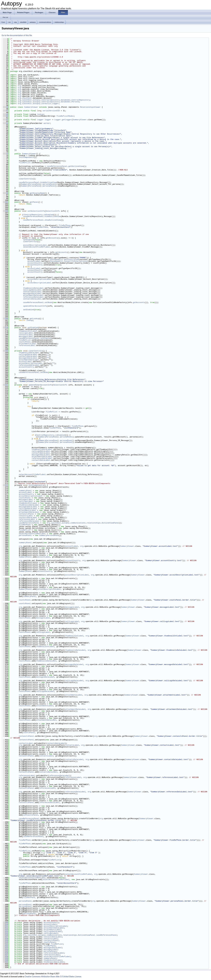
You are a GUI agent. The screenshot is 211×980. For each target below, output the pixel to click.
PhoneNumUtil (56, 259)
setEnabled (28, 240)
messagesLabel (26, 337)
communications (45, 22)
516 (6, 935)
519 (6, 940)
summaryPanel (25, 491)
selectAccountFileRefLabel (37, 247)
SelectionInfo (53, 211)
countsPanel (25, 342)
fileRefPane (65, 225)
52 (6, 120)
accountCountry (35, 263)
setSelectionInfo (36, 211)
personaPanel (49, 184)
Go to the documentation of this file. (17, 35)
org (15, 22)
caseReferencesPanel (57, 166)
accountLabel (34, 261)
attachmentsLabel (27, 344)
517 (6, 937)
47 (6, 111)
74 (6, 154)
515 (6, 933)
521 (6, 944)
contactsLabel (26, 335)
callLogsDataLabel (32, 290)
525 (6, 951)
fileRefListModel (65, 116)
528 (6, 957)
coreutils (46, 104)
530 (6, 960)
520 (6, 942)
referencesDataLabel (33, 297)
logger (48, 120)
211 (6, 385)
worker (47, 123)
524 (6, 949)
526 (6, 953)
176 (6, 328)
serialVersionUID (51, 111)
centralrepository (51, 100)
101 (6, 202)
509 (6, 923)
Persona (75, 102)
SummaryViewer (31, 107)
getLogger (67, 120)
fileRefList (25, 163)
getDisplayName (37, 193)
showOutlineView (53, 220)
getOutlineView (76, 166)
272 (6, 485)
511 (6, 926)
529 (6, 958)
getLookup (34, 319)
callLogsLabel (26, 333)
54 (6, 123)
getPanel (34, 202)
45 (6, 107)
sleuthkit (23, 22)
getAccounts (52, 238)
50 (6, 116)
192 (6, 351)
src (10, 22)
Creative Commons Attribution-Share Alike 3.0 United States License (53, 977)
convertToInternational (76, 261)
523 (6, 948)
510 (6, 924)
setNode (48, 302)
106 (6, 211)
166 (6, 319)
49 (6, 114)
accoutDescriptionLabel (35, 245)
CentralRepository (81, 100)
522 (6, 946)
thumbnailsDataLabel (33, 288)
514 (6, 931)
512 (6, 928)
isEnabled (48, 215)
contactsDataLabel (32, 292)
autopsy (33, 22)
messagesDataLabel (32, 293)
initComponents (26, 157)
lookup (40, 114)
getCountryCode (72, 259)
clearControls (26, 179)
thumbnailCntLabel (28, 331)
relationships (59, 22)
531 (6, 962)
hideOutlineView (48, 182)
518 (6, 939)
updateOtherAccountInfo (35, 306)
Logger (55, 104)
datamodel (66, 100)
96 (6, 193)
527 (6, 955)
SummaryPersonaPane (31, 184)
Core (3, 22)
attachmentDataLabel (33, 295)
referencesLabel (27, 345)
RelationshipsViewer (90, 107)
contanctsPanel (26, 514)
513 (6, 930)
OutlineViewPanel (110, 523)
